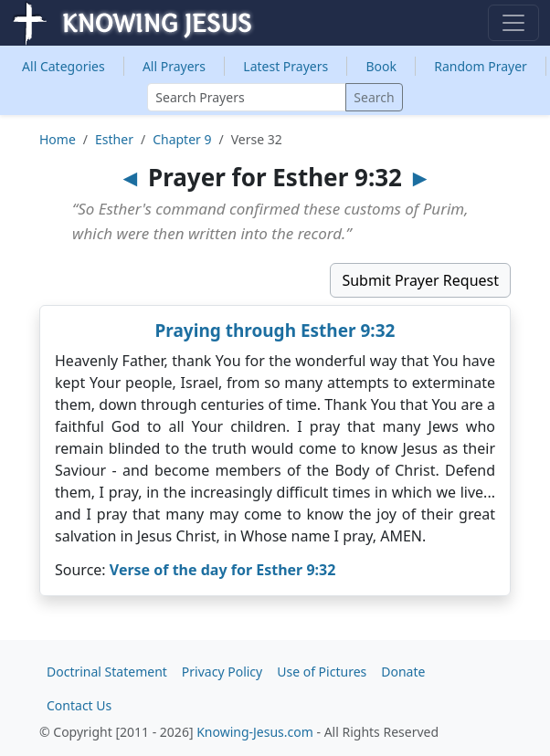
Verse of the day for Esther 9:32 (223, 570)
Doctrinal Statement (107, 672)
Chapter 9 (182, 139)
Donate (403, 672)
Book (381, 66)
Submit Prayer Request (420, 280)
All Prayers (174, 66)
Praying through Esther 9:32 (275, 331)
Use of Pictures (322, 672)
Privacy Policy (222, 672)
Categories (63, 66)
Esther (114, 139)
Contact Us (79, 705)
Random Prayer (481, 66)
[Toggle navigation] (513, 23)
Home (58, 139)
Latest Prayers (286, 66)
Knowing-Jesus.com (255, 732)
